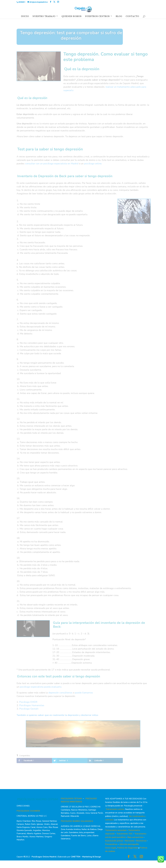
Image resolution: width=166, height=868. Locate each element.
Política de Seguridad (127, 848)
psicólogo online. (93, 164)
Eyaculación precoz (114, 841)
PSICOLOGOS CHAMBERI (28, 811)
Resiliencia (141, 841)
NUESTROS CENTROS (97, 17)
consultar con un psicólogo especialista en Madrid (52, 164)
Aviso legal (111, 848)
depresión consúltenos (60, 693)
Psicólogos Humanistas (32, 705)
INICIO (25, 17)
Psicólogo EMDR (28, 702)
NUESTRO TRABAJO (44, 17)
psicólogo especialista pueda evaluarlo (41, 687)
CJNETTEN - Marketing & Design (86, 857)
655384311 (22, 2)
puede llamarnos (84, 693)
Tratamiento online (115, 809)
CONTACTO (132, 17)
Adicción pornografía (129, 844)
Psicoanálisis (111, 844)
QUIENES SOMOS (71, 17)
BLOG (119, 17)
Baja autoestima (135, 837)
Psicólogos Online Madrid (44, 857)
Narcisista (130, 841)
